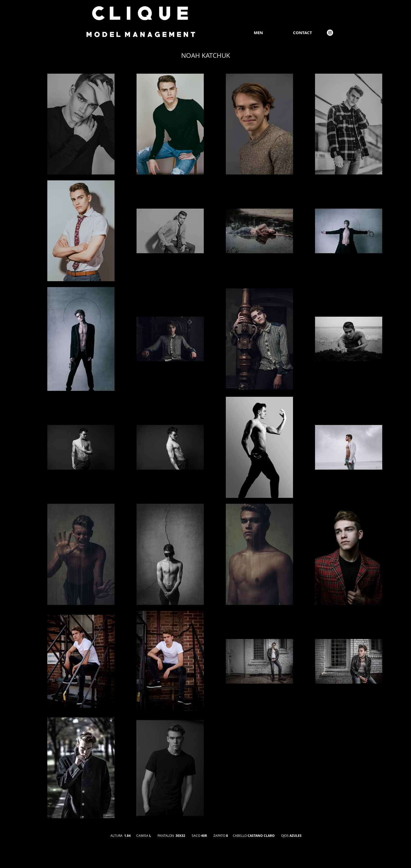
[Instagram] (330, 33)
